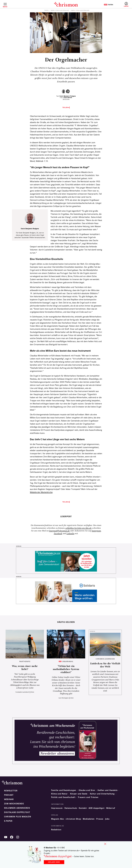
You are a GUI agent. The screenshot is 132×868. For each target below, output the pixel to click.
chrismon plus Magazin (18, 817)
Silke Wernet (68, 98)
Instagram (96, 531)
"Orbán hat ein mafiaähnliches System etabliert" (66, 669)
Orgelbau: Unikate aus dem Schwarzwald (60, 10)
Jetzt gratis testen (54, 862)
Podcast (9, 795)
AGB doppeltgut (96, 808)
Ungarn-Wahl (68, 661)
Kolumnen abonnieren (17, 808)
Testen (108, 5)
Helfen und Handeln (108, 790)
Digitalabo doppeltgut (17, 812)
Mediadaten (89, 819)
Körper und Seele (79, 794)
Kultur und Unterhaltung (102, 794)
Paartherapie (25, 661)
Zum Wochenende (14, 804)
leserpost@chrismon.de (59, 531)
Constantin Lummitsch (22, 692)
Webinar (9, 799)
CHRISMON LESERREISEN (105, 659)
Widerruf (111, 808)
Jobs (107, 819)
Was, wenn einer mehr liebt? (25, 668)
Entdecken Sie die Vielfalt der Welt (105, 665)
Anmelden (126, 5)
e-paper (8, 821)
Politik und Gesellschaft (63, 797)
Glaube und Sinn (87, 790)
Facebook (58, 534)
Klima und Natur (59, 794)
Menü (5, 7)
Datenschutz (71, 808)
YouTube (6, 837)
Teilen (65, 108)
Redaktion (56, 830)
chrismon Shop (73, 819)
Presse (100, 819)
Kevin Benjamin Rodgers (68, 96)
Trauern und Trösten (88, 797)
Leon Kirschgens (63, 698)
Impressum (57, 808)
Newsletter (11, 791)
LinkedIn (70, 534)
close (105, 844)
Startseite (47, 10)
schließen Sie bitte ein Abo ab (78, 528)
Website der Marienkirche (41, 492)
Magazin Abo (57, 819)
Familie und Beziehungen (64, 790)
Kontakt (83, 808)
